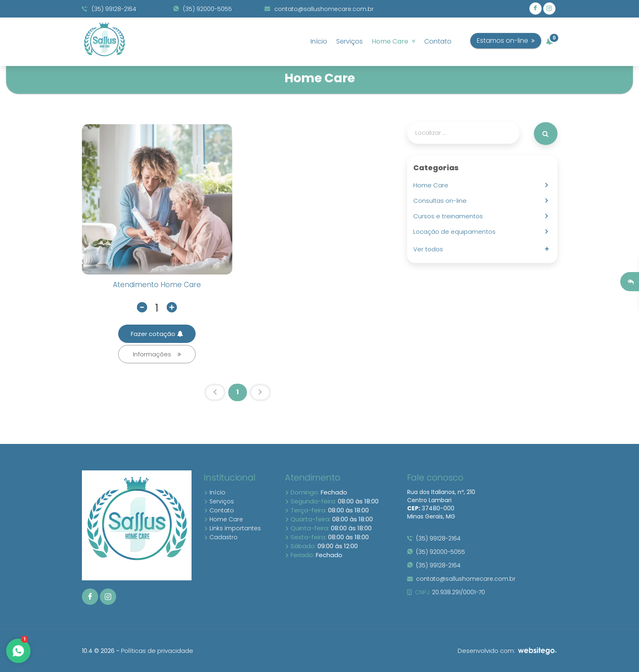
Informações (157, 354)
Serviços (349, 41)
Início (319, 41)
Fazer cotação (157, 334)
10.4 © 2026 (98, 651)
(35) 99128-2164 (109, 9)
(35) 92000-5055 (203, 9)
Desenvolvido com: (508, 651)
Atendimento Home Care (157, 285)
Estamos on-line (522, 41)
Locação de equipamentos (456, 232)
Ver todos (430, 249)
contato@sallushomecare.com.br (319, 9)
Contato (438, 41)
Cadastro (221, 537)
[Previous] (215, 393)
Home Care (393, 41)
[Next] (260, 393)
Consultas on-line (442, 201)
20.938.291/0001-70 (446, 592)
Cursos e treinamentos (450, 216)
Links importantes (232, 528)
